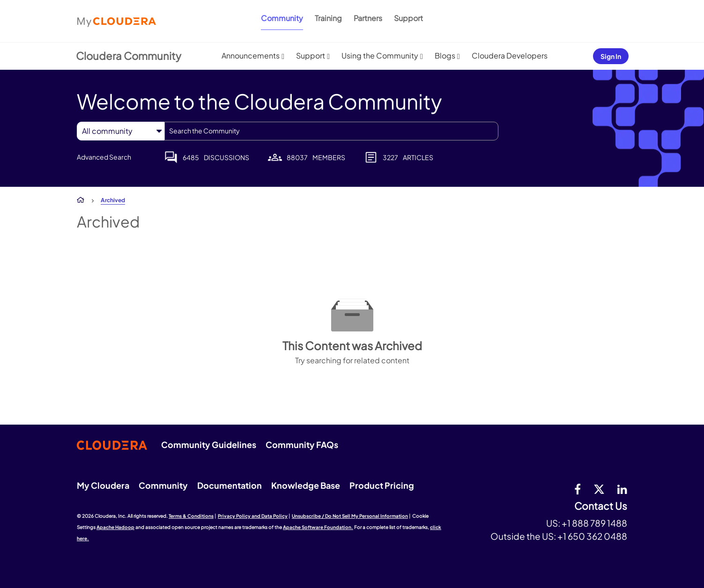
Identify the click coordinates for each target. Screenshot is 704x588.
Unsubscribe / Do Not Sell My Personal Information (350, 516)
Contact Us (601, 506)
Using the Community (380, 55)
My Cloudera (103, 485)
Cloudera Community (129, 56)
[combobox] (331, 131)
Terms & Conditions (191, 516)
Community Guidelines (209, 445)
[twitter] (599, 489)
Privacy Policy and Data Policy (253, 516)
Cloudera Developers (510, 55)
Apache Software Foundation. (318, 527)
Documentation (230, 485)
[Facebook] (578, 489)
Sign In (611, 56)
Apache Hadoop (115, 527)
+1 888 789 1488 (594, 523)
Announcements (251, 55)
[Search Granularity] (121, 131)
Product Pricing (382, 485)
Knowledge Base (306, 485)
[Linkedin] (622, 489)
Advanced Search (104, 157)
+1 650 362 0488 (592, 536)
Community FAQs (302, 445)
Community (282, 18)
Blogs (445, 55)
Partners (368, 18)
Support (408, 18)
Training (328, 18)
